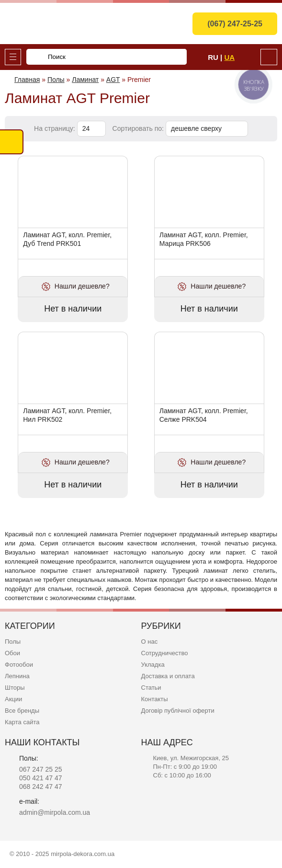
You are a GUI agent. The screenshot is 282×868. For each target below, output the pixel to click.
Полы (13, 642)
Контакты (155, 699)
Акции (13, 699)
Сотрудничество (165, 653)
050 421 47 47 (41, 778)
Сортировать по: (139, 128)
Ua (229, 57)
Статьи (151, 688)
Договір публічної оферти (178, 711)
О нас (150, 642)
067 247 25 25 (41, 769)
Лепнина (17, 676)
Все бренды (22, 711)
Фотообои (19, 665)
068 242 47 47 (41, 787)
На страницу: (56, 128)
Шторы (15, 688)
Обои (12, 653)
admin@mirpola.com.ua (55, 812)
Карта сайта (22, 722)
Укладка (153, 665)
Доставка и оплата (168, 676)
